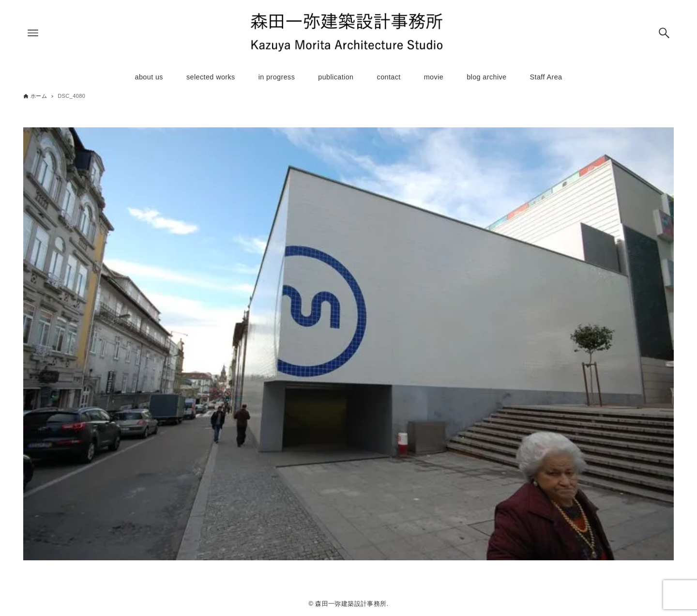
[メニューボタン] (33, 33)
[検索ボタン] (664, 33)
